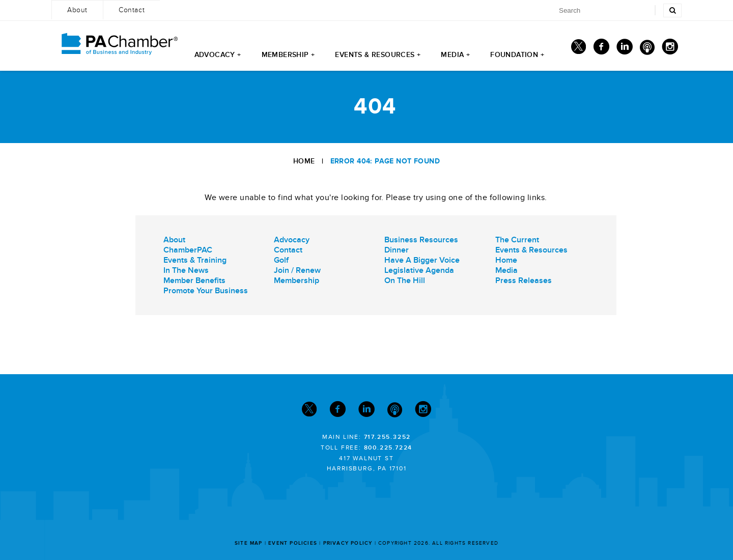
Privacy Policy (348, 543)
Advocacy (292, 240)
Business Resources (421, 240)
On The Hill (405, 281)
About (174, 240)
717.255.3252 (388, 437)
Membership (297, 281)
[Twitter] (579, 49)
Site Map (249, 543)
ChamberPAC (188, 250)
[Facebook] (601, 49)
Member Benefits (194, 281)
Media (506, 270)
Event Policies (293, 543)
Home (304, 161)
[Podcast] (647, 49)
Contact (288, 250)
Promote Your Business (206, 291)
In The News (186, 270)
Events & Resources (531, 250)
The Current (517, 240)
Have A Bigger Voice (422, 260)
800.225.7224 (388, 448)
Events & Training (195, 260)
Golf (281, 260)
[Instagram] (670, 49)
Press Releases (524, 281)
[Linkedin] (625, 49)
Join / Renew (297, 270)
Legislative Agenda (419, 270)
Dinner (397, 250)
